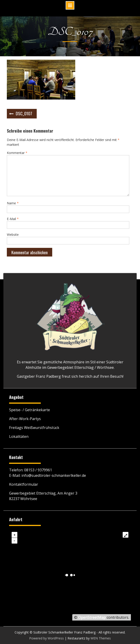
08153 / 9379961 (38, 470)
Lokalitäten (19, 436)
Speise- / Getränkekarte (30, 410)
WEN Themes (101, 638)
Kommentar (17, 153)
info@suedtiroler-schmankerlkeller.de (54, 475)
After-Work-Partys (25, 419)
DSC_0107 (24, 113)
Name (13, 203)
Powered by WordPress (47, 638)
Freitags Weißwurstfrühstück (34, 428)
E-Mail (13, 219)
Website (13, 235)
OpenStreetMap (92, 617)
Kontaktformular (24, 484)
